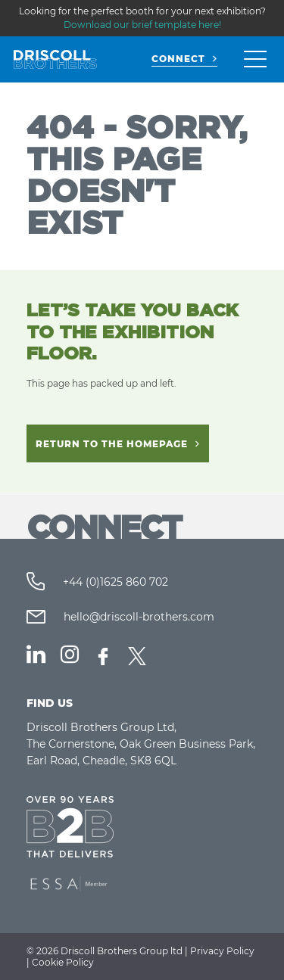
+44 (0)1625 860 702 (114, 582)
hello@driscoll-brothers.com (137, 617)
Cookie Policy (63, 962)
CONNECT (178, 59)
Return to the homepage (112, 444)
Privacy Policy (222, 951)
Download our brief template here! (142, 25)
